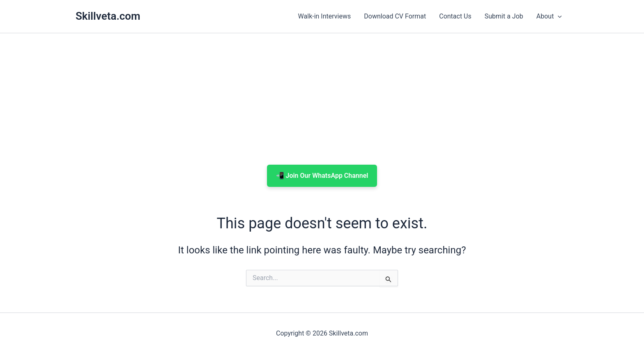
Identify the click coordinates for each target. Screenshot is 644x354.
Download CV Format (395, 16)
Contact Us (455, 16)
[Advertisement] (322, 99)
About (549, 16)
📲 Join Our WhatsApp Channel (322, 176)
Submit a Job (504, 16)
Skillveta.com (108, 16)
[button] (558, 16)
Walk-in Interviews (325, 16)
